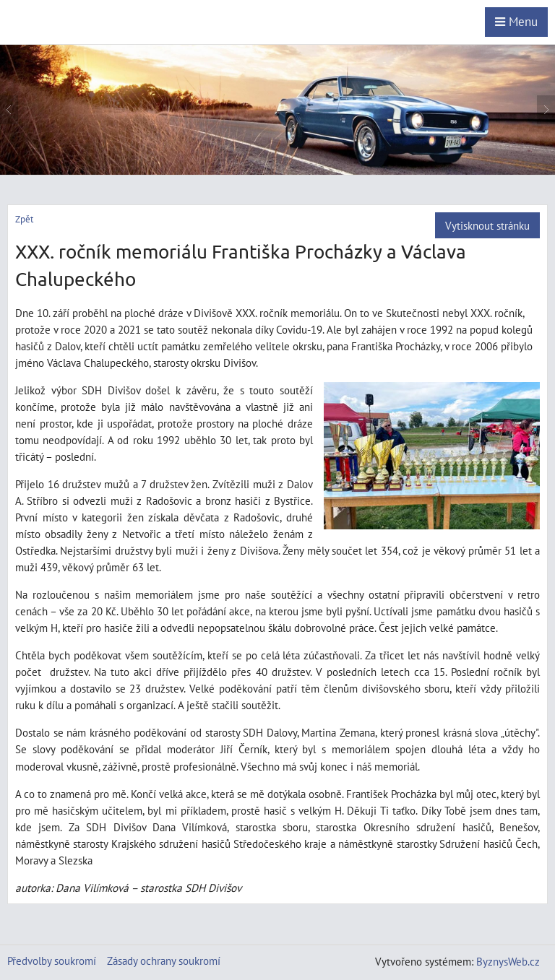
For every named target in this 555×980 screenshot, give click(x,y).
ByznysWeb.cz (508, 961)
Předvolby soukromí (52, 961)
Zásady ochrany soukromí (164, 961)
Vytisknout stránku (487, 225)
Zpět (24, 219)
